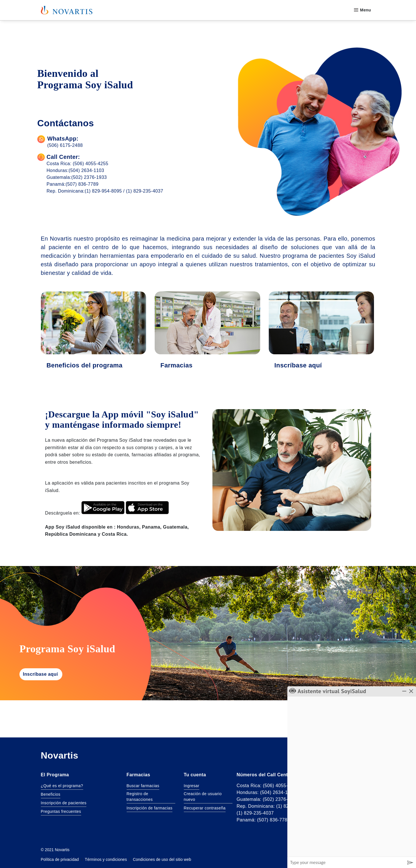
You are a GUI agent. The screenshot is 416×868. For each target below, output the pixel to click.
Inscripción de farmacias (150, 808)
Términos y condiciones (106, 860)
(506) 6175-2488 (65, 145)
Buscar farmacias (143, 786)
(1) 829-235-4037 (145, 191)
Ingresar (192, 786)
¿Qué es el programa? (62, 786)
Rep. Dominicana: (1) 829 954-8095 (275, 806)
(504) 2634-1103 (86, 170)
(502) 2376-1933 (89, 177)
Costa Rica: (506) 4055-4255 (268, 786)
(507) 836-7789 (82, 184)
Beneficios (51, 794)
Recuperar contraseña (205, 808)
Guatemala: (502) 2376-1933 (268, 799)
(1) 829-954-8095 (103, 191)
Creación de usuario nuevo (203, 797)
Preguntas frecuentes (61, 811)
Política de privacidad (60, 860)
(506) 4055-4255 (91, 164)
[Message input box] (346, 862)
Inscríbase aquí (40, 674)
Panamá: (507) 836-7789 (263, 820)
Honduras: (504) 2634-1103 (266, 792)
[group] (352, 777)
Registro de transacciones (140, 797)
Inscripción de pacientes (64, 803)
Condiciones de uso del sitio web (162, 860)
